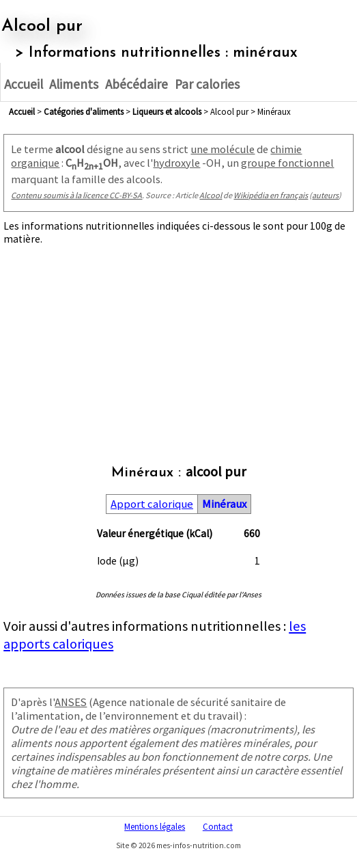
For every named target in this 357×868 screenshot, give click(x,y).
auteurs (325, 195)
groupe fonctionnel (287, 163)
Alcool (211, 195)
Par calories (207, 84)
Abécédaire (137, 84)
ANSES (71, 702)
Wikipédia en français (271, 195)
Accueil (24, 84)
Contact (218, 826)
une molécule (223, 149)
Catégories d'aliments (84, 111)
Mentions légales (155, 826)
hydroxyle (176, 163)
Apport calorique (152, 504)
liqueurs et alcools (167, 111)
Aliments (74, 84)
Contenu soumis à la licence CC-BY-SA (76, 195)
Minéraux (224, 504)
